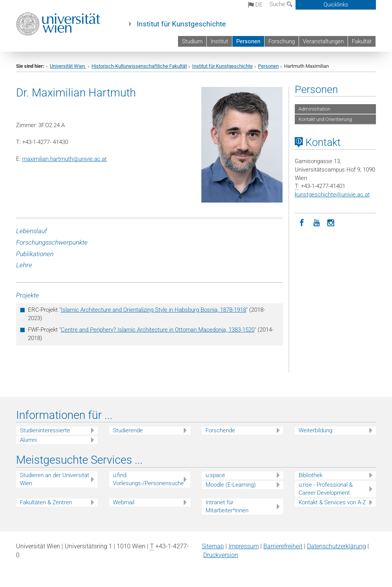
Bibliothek (310, 475)
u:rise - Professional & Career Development (326, 489)
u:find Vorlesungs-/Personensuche (148, 479)
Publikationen (35, 254)
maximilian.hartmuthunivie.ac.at (65, 159)
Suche (281, 4)
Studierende (128, 430)
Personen (248, 41)
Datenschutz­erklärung (336, 546)
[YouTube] (317, 222)
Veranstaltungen (323, 41)
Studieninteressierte (45, 430)
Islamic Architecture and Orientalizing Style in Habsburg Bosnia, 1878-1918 (154, 310)
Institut (219, 41)
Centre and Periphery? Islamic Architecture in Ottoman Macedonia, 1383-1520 (158, 330)
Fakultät (362, 41)
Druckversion (221, 555)
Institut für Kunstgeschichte (181, 24)
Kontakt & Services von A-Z (332, 502)
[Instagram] (331, 222)
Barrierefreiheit (283, 546)
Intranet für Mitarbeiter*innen (227, 506)
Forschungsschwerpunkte (52, 242)
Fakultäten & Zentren (46, 502)
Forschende (220, 430)
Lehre (24, 265)
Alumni (28, 440)
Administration (314, 109)
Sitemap (213, 546)
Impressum (244, 546)
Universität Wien (68, 66)
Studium (192, 41)
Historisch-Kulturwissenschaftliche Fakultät (139, 66)
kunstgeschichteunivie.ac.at (332, 195)
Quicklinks (336, 5)
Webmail (124, 502)
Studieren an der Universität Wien (55, 479)
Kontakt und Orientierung (325, 119)
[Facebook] (302, 222)
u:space (215, 475)
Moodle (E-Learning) (231, 485)
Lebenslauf (31, 231)
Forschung (282, 41)
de (255, 5)
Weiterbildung (315, 430)
